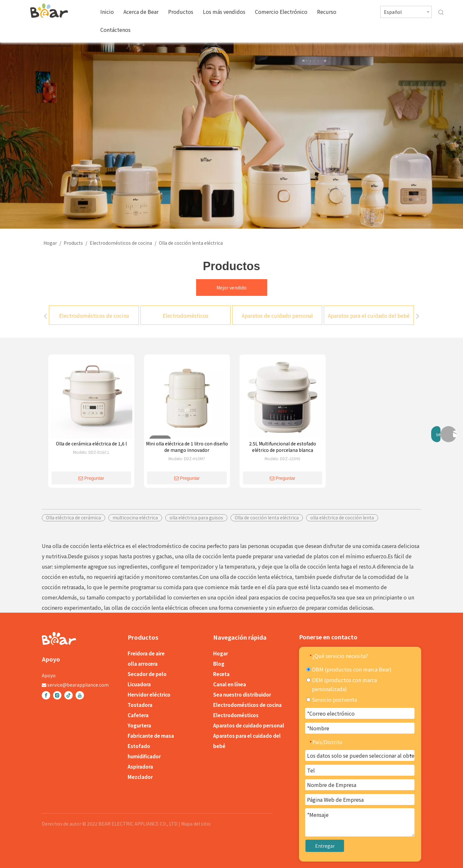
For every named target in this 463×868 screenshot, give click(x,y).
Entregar (325, 846)
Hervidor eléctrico (149, 694)
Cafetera (138, 715)
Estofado (139, 746)
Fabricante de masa (151, 736)
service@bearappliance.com (78, 685)
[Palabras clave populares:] (441, 13)
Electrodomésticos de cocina (94, 315)
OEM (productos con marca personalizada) (342, 684)
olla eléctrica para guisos (196, 517)
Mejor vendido (232, 288)
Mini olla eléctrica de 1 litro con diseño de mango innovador (187, 447)
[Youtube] (80, 695)
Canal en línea (230, 684)
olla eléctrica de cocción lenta (342, 517)
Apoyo (49, 675)
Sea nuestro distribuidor (242, 694)
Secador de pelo (147, 674)
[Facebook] (46, 695)
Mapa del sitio (196, 824)
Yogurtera (139, 725)
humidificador (144, 756)
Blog (219, 664)
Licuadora (139, 684)
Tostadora (140, 705)
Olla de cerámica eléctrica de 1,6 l (91, 443)
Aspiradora (140, 767)
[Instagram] (57, 695)
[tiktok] (68, 695)
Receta (221, 674)
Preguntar (91, 478)
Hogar (221, 653)
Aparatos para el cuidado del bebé (369, 315)
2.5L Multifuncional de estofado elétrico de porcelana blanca (283, 447)
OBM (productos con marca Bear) (349, 669)
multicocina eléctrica (135, 517)
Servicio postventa (332, 699)
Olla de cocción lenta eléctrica (267, 517)
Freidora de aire (146, 653)
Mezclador (140, 777)
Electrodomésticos (186, 315)
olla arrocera (143, 664)
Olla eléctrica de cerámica (73, 517)
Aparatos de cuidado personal (277, 315)
